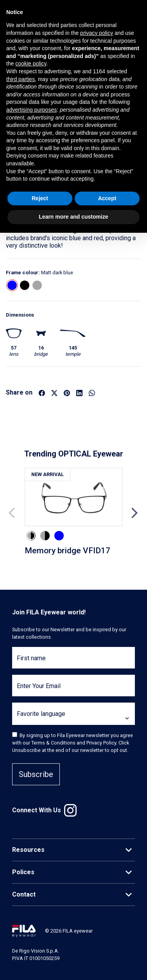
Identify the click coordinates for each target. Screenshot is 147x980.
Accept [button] (107, 198)
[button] (12, 285)
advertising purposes (31, 110)
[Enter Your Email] (73, 690)
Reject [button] (40, 198)
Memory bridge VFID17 (67, 551)
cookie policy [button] (31, 63)
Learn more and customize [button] (73, 217)
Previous (13, 513)
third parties (21, 79)
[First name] (73, 662)
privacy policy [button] (97, 33)
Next (134, 513)
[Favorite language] (73, 718)
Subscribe (36, 774)
